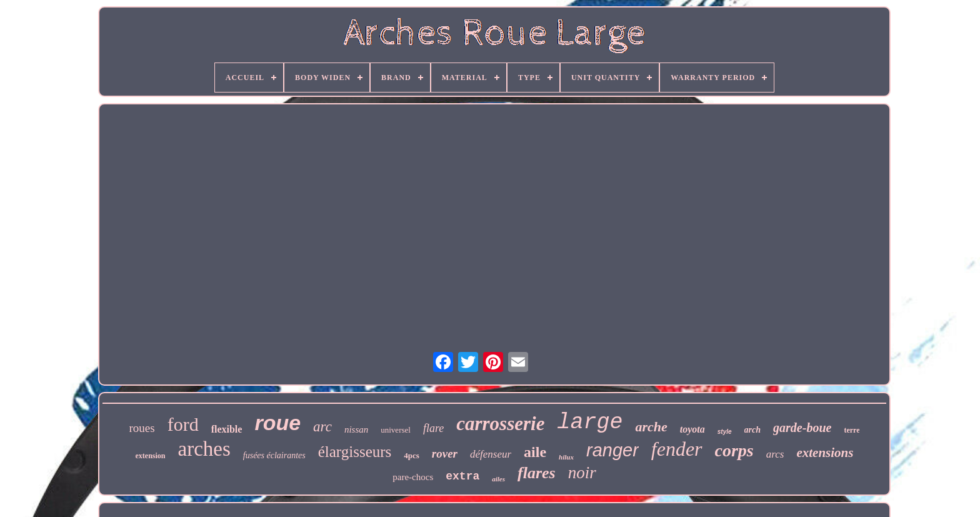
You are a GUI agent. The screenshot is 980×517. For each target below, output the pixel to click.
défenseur (491, 454)
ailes (498, 479)
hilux (566, 457)
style (725, 432)
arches (204, 449)
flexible (227, 429)
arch (752, 430)
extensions (825, 453)
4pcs (412, 455)
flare (433, 428)
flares (537, 473)
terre (852, 430)
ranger (612, 450)
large (590, 423)
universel (396, 430)
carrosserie (500, 424)
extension (151, 456)
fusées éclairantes (274, 455)
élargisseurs (355, 452)
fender (677, 449)
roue (277, 423)
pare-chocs (413, 477)
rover (445, 454)
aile (535, 452)
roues (142, 428)
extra (462, 476)
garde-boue (802, 428)
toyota (692, 429)
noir (582, 473)
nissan (356, 429)
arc (322, 427)
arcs (775, 454)
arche (651, 427)
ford (183, 424)
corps (734, 450)
